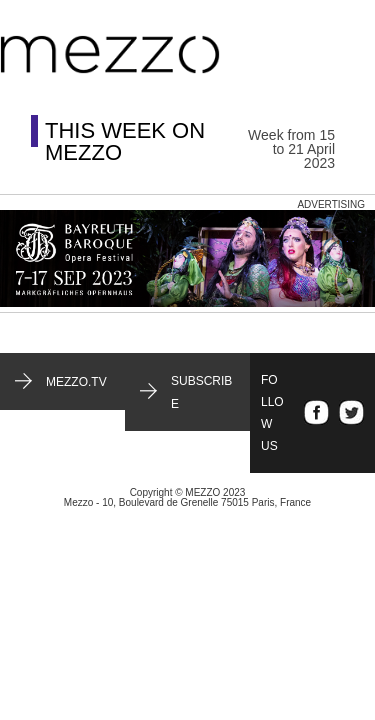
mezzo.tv (76, 382)
